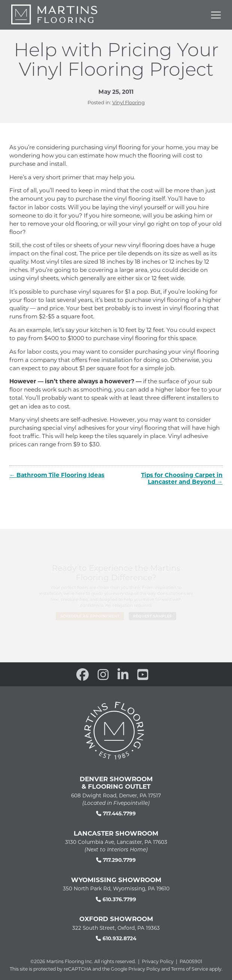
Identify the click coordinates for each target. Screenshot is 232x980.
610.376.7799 (116, 899)
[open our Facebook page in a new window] (83, 674)
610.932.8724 (116, 938)
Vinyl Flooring (129, 102)
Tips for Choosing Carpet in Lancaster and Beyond (182, 478)
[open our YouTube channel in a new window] (143, 674)
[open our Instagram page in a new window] (103, 674)
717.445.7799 (116, 813)
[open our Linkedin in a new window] (123, 674)
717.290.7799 (116, 860)
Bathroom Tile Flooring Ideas (60, 475)
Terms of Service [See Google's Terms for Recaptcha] (190, 969)
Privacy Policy (158, 961)
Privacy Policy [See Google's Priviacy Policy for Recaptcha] (144, 969)
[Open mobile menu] (216, 15)
